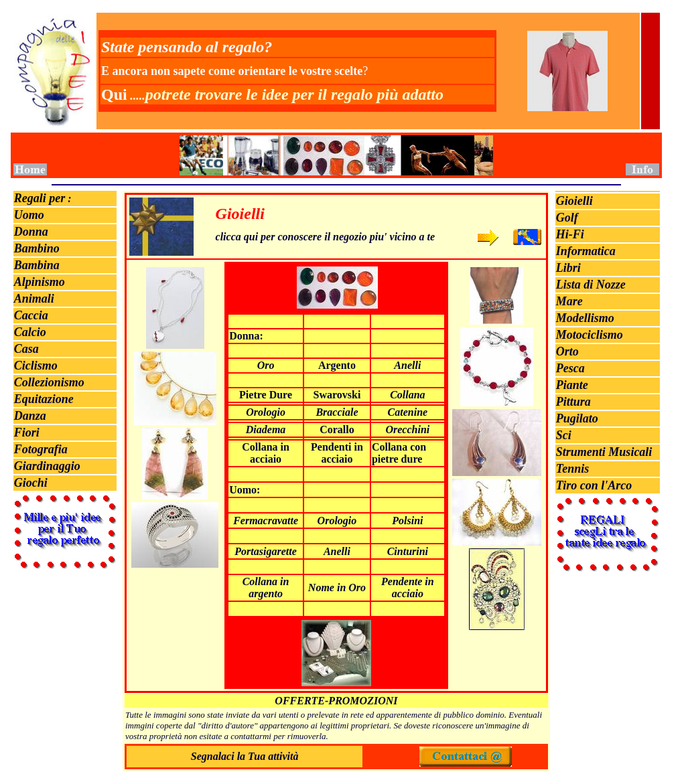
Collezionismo (49, 382)
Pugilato (577, 418)
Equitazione (44, 399)
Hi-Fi (570, 234)
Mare (569, 301)
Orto (567, 351)
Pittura (573, 402)
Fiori (27, 433)
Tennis (572, 469)
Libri (568, 268)
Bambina (37, 265)
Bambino (37, 248)
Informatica (586, 251)
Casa (26, 349)
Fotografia (41, 449)
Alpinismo (40, 282)
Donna (31, 232)
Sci (564, 435)
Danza (30, 416)
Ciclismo (36, 366)
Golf (567, 218)
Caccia (31, 315)
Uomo (29, 215)
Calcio (30, 332)
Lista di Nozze (591, 285)
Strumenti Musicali (604, 452)
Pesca (570, 368)
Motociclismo (590, 335)
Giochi (31, 483)
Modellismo (585, 318)
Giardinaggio (47, 466)
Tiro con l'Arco (594, 485)
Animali (34, 299)
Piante (572, 385)
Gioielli (574, 201)
